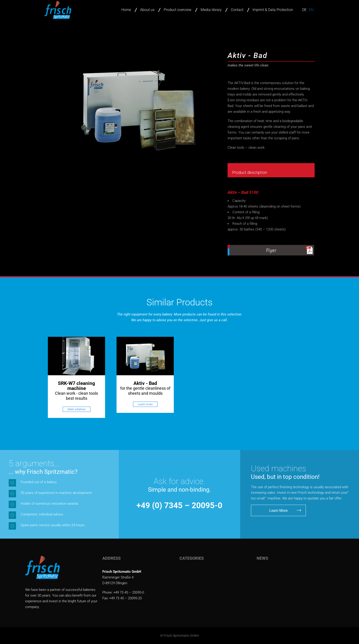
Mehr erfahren (77, 409)
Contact (237, 10)
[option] (76, 377)
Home (126, 10)
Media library (211, 10)
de (304, 10)
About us (147, 10)
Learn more (145, 404)
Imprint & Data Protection (273, 10)
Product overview (178, 10)
